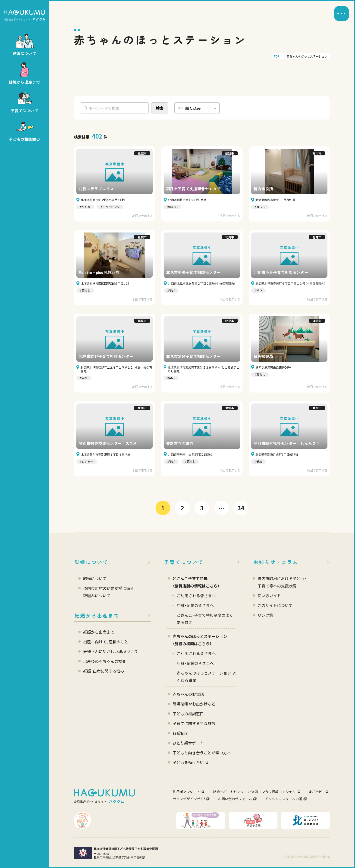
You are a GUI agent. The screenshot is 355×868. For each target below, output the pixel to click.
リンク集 (265, 615)
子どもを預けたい (188, 762)
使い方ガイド (269, 595)
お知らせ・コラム (276, 562)
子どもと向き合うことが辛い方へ (202, 753)
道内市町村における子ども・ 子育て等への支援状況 (282, 582)
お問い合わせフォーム (235, 799)
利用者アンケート (186, 792)
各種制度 (180, 733)
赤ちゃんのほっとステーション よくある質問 (206, 676)
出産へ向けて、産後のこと (106, 642)
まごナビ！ (316, 792)
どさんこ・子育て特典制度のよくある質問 (205, 619)
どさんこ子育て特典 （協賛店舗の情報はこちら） (196, 582)
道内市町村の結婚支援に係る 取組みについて (108, 592)
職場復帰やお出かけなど (194, 704)
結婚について (91, 562)
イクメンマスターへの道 (284, 799)
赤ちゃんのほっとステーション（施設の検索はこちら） (200, 640)
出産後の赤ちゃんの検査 (105, 661)
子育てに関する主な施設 (194, 723)
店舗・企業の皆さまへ (195, 605)
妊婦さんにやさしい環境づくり (110, 651)
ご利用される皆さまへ (196, 595)
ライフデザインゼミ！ (189, 799)
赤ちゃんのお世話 (188, 694)
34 (241, 508)
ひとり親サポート (188, 743)
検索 (160, 108)
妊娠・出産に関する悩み (104, 671)
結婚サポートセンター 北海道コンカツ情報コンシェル (254, 792)
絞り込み (193, 108)
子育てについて (184, 562)
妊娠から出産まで (97, 615)
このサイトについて (275, 605)
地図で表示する (142, 216)
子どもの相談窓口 (188, 714)
